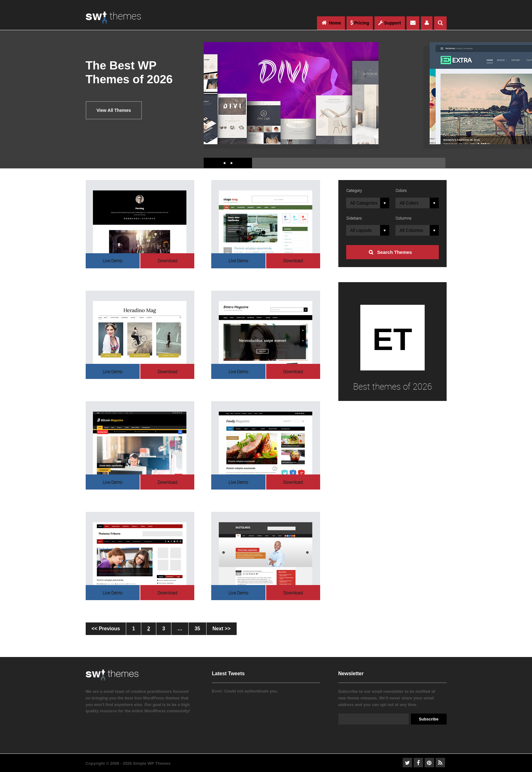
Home (331, 23)
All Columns (411, 230)
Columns (403, 218)
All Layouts (361, 230)
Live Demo (113, 261)
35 (197, 629)
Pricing (360, 23)
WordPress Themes (113, 21)
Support (390, 23)
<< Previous (106, 629)
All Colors (409, 203)
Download (167, 261)
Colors (401, 190)
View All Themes (114, 110)
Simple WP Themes (152, 763)
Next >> (222, 629)
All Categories (364, 203)
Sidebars (354, 218)
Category (354, 190)
